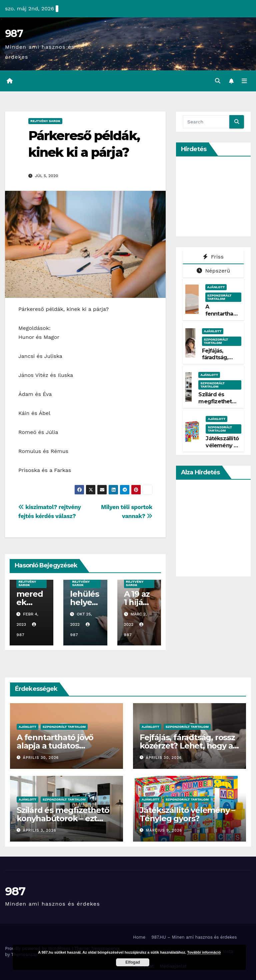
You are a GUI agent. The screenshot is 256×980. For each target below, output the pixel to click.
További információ (204, 952)
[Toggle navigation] (244, 81)
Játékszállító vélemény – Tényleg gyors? (222, 449)
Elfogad (133, 962)
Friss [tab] (213, 257)
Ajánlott (216, 287)
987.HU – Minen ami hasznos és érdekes (194, 937)
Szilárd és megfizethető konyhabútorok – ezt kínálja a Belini (63, 818)
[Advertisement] (219, 196)
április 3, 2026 (40, 830)
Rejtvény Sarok (45, 121)
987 (14, 34)
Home (139, 937)
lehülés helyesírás (84, 602)
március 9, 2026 (164, 830)
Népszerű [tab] (213, 271)
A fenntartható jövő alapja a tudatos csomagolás (55, 746)
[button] (218, 81)
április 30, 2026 (41, 758)
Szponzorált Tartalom (219, 297)
